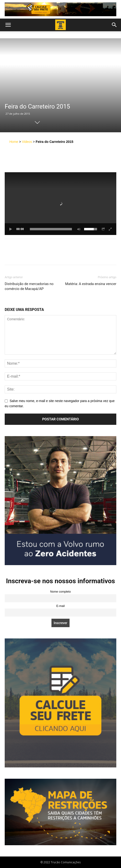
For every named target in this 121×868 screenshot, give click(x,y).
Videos (27, 142)
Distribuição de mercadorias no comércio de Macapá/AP (29, 286)
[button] (8, 25)
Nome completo (60, 592)
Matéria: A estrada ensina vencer (91, 284)
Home (14, 142)
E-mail (61, 606)
